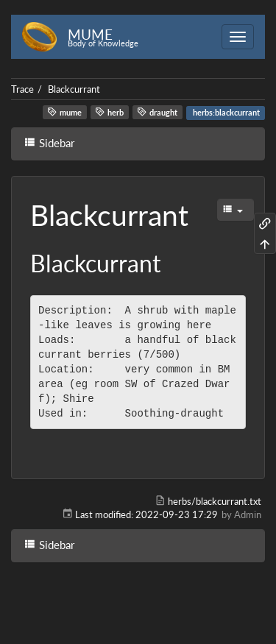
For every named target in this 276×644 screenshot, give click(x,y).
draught (157, 112)
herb (109, 112)
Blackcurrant (74, 89)
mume (64, 112)
